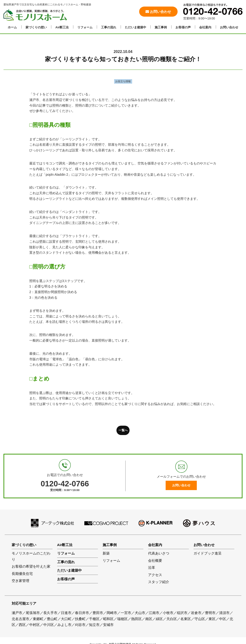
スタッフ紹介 (159, 582)
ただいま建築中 (136, 27)
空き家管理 (20, 581)
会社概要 (155, 560)
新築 (106, 553)
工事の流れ (109, 27)
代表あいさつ (159, 553)
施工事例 (161, 27)
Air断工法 (62, 27)
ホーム (12, 27)
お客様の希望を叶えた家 (31, 566)
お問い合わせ (158, 12)
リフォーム (85, 27)
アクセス (155, 575)
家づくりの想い (36, 27)
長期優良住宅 (22, 574)
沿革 (152, 568)
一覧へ (123, 430)
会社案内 (205, 27)
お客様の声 (183, 27)
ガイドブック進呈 (208, 553)
